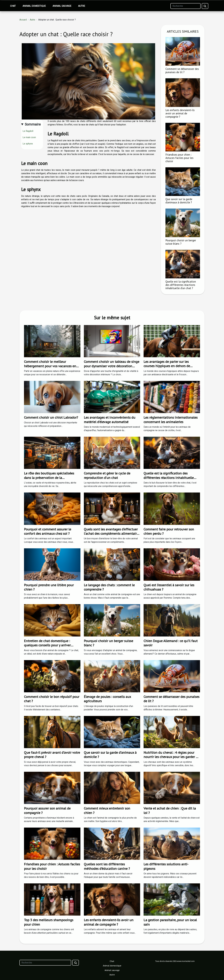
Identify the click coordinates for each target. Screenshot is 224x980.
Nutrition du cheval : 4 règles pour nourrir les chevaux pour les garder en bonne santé (171, 757)
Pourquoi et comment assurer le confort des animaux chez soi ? (48, 531)
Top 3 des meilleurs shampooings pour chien (49, 922)
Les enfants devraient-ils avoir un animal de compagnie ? (180, 113)
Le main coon (29, 137)
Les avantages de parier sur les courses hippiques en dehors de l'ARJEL (167, 366)
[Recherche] (185, 6)
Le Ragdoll (28, 131)
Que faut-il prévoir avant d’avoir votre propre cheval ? (52, 755)
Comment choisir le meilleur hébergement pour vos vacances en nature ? (50, 366)
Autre (82, 6)
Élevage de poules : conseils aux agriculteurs (107, 699)
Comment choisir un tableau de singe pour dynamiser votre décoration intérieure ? (112, 366)
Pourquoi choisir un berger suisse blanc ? (181, 242)
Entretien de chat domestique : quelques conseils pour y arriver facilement (47, 645)
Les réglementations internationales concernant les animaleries (171, 420)
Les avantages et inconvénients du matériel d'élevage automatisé (110, 420)
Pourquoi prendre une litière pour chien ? (49, 587)
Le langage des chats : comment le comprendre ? (109, 587)
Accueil (23, 20)
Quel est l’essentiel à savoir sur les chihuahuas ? (169, 587)
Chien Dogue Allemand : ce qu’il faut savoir (171, 643)
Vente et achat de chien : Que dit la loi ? (170, 810)
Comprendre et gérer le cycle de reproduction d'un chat (107, 475)
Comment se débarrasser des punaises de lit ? (182, 70)
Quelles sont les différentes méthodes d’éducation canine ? (107, 866)
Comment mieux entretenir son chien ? (107, 810)
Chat (13, 6)
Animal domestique (34, 6)
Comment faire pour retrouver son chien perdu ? (169, 531)
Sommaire (33, 124)
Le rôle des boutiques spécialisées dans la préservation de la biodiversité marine (49, 478)
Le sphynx (28, 144)
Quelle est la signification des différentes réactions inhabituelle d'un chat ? (181, 285)
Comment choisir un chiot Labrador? (51, 417)
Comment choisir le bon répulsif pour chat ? (52, 699)
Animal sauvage (62, 6)
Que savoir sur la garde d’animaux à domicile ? (179, 201)
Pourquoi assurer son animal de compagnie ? (47, 810)
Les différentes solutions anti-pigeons (166, 866)
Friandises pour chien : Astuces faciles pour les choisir (179, 158)
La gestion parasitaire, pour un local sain (170, 922)
